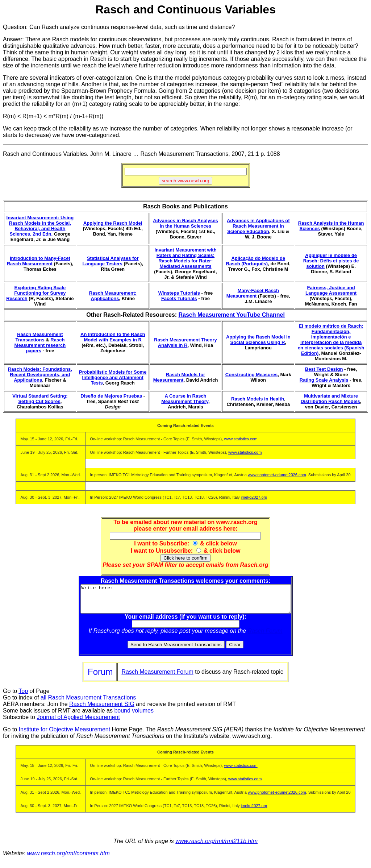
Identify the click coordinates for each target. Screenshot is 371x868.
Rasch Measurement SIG (102, 709)
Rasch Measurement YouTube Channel (231, 315)
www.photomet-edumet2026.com (277, 475)
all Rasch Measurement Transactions (88, 703)
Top (23, 696)
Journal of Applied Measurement (78, 722)
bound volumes (134, 716)
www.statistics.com (241, 439)
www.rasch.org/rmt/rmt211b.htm (216, 846)
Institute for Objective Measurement (65, 735)
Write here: (186, 602)
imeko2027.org (254, 497)
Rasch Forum (265, 636)
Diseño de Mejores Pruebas (111, 396)
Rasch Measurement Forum (157, 677)
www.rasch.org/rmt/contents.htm (68, 859)
